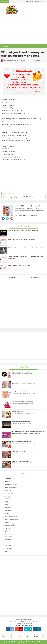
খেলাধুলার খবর (9, 493)
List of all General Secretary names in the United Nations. (28, 248)
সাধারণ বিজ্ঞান (8, 549)
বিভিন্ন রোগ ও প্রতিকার (10, 525)
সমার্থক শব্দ (7, 543)
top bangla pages (11, 484)
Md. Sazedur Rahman (30, 206)
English (7, 481)
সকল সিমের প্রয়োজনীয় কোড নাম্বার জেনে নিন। (22, 442)
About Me (3, 635)
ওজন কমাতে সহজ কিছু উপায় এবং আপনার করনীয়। (23, 402)
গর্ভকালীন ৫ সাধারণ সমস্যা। (18, 412)
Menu (5, 46)
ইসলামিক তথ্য (8, 490)
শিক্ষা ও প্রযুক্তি (8, 537)
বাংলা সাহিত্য (8, 511)
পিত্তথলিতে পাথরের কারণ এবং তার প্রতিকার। (21, 372)
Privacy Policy (36, 635)
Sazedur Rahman (39, 642)
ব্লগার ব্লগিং (7, 528)
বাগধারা (7, 514)
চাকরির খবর (8, 499)
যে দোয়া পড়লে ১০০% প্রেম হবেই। (19, 451)
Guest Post (27, 635)
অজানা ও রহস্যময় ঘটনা (11, 487)
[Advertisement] (24, 30)
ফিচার (6, 505)
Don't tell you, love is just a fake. (19, 265)
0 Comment (36, 61)
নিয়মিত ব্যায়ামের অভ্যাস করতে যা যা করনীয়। (21, 422)
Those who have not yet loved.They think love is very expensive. (26, 258)
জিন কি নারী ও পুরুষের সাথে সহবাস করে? (21, 461)
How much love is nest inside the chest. (22, 239)
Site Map (19, 635)
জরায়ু (6, 502)
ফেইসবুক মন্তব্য (35, 278)
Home (44, 635)
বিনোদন (7, 522)
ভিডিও (6, 531)
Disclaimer (11, 635)
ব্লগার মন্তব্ (12, 278)
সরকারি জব (8, 546)
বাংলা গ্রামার (8, 508)
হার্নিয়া (6, 552)
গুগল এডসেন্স (8, 496)
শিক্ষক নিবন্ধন (8, 534)
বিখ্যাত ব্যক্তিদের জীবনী (11, 517)
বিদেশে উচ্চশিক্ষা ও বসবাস (11, 519)
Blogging (8, 479)
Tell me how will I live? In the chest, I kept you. (23, 231)
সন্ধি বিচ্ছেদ (8, 540)
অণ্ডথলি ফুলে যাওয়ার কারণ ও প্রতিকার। (20, 382)
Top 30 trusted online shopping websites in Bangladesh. (28, 432)
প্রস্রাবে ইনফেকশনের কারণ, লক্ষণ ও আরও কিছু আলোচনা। (24, 392)
